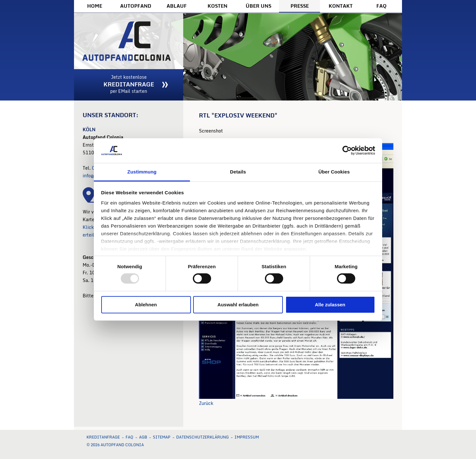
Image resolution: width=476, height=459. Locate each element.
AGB (143, 437)
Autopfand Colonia (129, 41)
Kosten (217, 6)
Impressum (247, 437)
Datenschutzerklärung (202, 437)
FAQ (382, 6)
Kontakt (341, 6)
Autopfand (136, 6)
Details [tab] (238, 172)
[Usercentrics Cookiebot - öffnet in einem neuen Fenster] (347, 150)
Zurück (206, 403)
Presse (300, 6)
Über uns (259, 6)
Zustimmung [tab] (142, 172)
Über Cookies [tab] (334, 172)
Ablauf (177, 6)
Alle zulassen (330, 305)
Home (95, 6)
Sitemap (162, 437)
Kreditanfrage (103, 437)
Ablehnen (146, 305)
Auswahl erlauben (238, 305)
